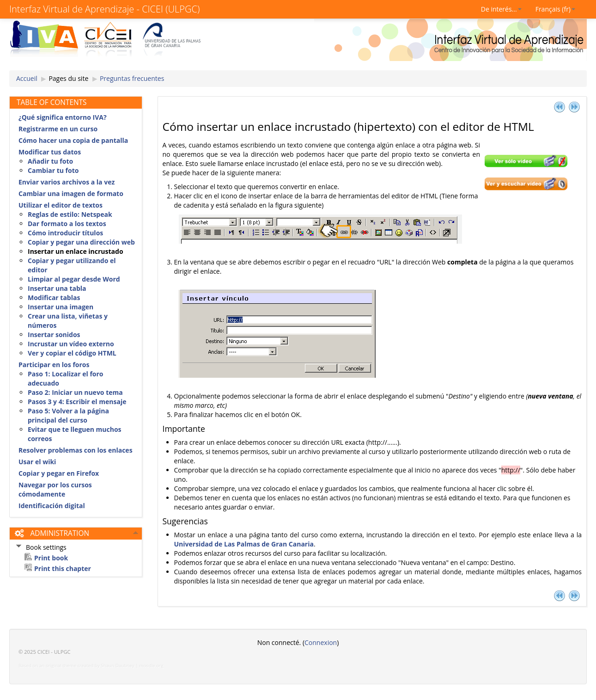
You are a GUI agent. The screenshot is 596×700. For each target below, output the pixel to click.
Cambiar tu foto (53, 170)
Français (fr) (555, 9)
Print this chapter (63, 568)
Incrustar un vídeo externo (71, 344)
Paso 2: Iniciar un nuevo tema (75, 392)
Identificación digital (52, 506)
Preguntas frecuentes (132, 78)
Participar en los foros (54, 365)
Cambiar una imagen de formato (71, 193)
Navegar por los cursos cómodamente (55, 489)
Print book (51, 558)
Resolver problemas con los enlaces (76, 450)
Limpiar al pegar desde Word (74, 279)
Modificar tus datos (50, 152)
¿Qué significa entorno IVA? (63, 117)
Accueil (27, 78)
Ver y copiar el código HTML (72, 353)
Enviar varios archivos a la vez (67, 182)
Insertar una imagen (61, 307)
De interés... (501, 9)
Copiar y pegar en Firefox (59, 473)
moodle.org (151, 666)
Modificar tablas (54, 298)
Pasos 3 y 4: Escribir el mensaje (77, 402)
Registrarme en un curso (58, 129)
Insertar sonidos (54, 335)
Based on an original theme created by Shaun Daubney (76, 666)
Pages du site (68, 78)
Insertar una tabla (57, 288)
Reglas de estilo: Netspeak (70, 214)
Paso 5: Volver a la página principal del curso (68, 415)
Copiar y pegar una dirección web (81, 242)
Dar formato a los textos (67, 224)
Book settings (46, 547)
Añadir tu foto (50, 161)
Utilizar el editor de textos (61, 205)
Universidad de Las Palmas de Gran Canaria (244, 544)
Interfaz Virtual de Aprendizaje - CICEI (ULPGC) (104, 9)
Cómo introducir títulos (65, 233)
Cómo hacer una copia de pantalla (73, 140)
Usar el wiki (37, 462)
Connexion (321, 642)
